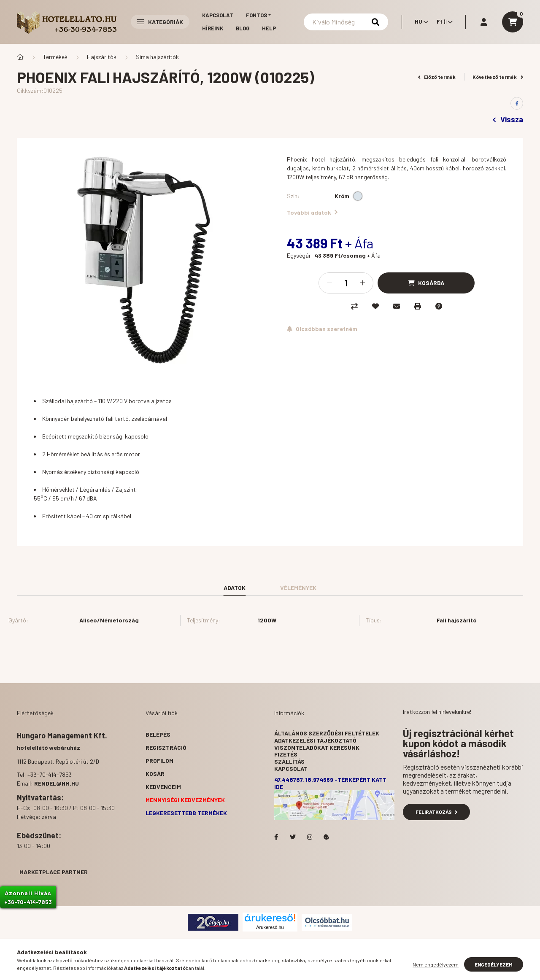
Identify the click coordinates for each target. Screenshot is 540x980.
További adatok (312, 212)
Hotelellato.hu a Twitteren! (293, 837)
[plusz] (362, 283)
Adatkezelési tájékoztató (315, 740)
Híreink (213, 28)
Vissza (508, 119)
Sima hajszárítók (157, 57)
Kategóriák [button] (160, 22)
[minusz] (329, 283)
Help (269, 28)
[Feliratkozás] (322, 329)
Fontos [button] (256, 15)
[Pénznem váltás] (443, 22)
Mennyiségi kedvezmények (185, 800)
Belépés (158, 734)
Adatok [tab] (235, 588)
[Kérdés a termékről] (439, 306)
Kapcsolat (218, 15)
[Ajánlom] (397, 306)
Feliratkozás (436, 812)
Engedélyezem (494, 964)
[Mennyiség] (346, 283)
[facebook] (517, 103)
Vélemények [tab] (298, 588)
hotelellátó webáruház (49, 747)
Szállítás (289, 761)
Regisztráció (166, 747)
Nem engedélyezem (436, 964)
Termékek (55, 57)
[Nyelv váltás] (419, 22)
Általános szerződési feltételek (327, 733)
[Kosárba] (426, 283)
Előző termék (437, 77)
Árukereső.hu (270, 927)
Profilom (159, 761)
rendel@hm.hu (57, 783)
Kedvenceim (163, 787)
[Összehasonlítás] (354, 306)
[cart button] (513, 22)
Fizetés (286, 754)
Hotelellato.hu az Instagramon (310, 837)
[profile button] (484, 22)
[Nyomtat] (418, 306)
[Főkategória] (20, 57)
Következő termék (498, 77)
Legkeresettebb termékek (186, 813)
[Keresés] (346, 22)
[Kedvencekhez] (375, 306)
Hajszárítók (102, 57)
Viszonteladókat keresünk (317, 747)
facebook (276, 837)
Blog (243, 28)
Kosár (155, 774)
